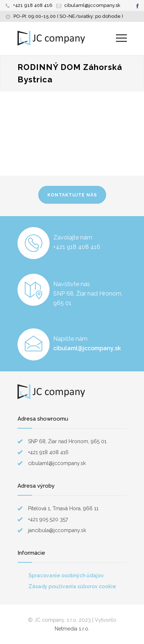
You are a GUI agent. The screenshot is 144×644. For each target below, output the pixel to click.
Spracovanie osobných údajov (66, 575)
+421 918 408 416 (33, 5)
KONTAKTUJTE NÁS (72, 195)
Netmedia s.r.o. (72, 629)
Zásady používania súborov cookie (72, 586)
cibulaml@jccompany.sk (92, 5)
